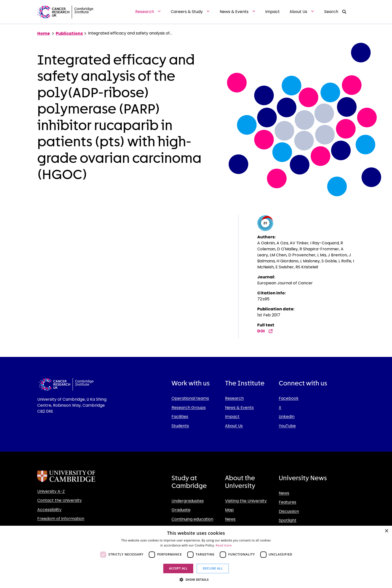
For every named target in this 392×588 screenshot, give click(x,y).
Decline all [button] (213, 568)
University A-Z (51, 491)
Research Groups (189, 408)
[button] (196, 579)
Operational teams (190, 398)
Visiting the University (246, 501)
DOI (265, 331)
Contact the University (59, 500)
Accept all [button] (178, 568)
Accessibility (49, 510)
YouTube (287, 426)
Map (229, 510)
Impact (232, 417)
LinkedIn (287, 417)
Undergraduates (188, 501)
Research (234, 398)
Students (180, 426)
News (230, 519)
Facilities (180, 417)
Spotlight (288, 520)
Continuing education (192, 519)
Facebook (289, 398)
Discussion (289, 511)
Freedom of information (61, 519)
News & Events (239, 408)
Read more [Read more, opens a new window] (224, 545)
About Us (234, 426)
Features (287, 502)
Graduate (181, 510)
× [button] (386, 531)
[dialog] (196, 557)
